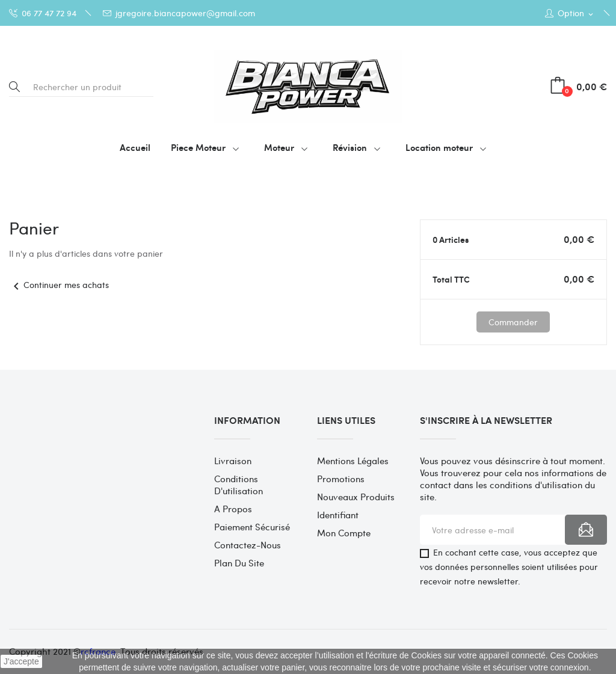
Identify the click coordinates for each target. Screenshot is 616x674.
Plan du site (239, 563)
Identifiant (338, 515)
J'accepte (21, 661)
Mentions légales (353, 461)
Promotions (341, 479)
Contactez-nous (248, 545)
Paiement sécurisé (252, 527)
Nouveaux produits (356, 497)
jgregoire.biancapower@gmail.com (179, 13)
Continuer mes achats (59, 284)
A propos (233, 509)
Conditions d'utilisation (239, 485)
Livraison (233, 461)
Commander (513, 322)
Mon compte (344, 533)
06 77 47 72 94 (43, 13)
